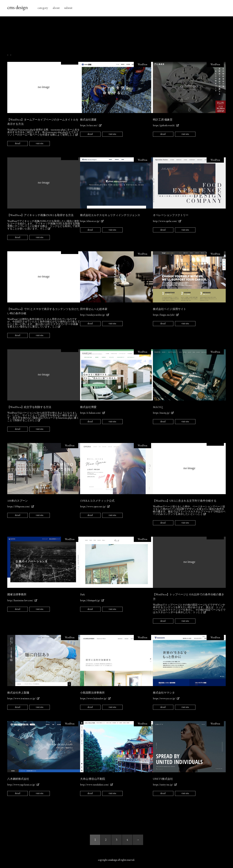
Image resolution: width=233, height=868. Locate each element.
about (56, 8)
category (43, 8)
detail (18, 143)
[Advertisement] (116, 35)
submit (68, 8)
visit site (40, 143)
